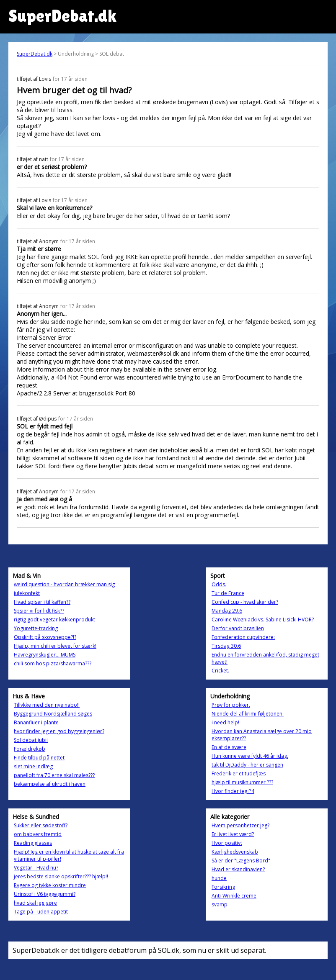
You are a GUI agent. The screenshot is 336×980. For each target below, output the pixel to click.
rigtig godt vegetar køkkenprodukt (54, 620)
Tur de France (228, 593)
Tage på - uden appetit (41, 912)
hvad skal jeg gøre (35, 903)
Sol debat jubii (31, 740)
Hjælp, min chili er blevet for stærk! (55, 646)
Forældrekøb (30, 749)
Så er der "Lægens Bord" (241, 861)
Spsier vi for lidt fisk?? (39, 611)
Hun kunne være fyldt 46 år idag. (250, 756)
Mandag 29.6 (227, 611)
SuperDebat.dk (35, 54)
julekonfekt (27, 593)
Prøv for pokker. (231, 705)
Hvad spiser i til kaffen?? (42, 602)
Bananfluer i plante (36, 722)
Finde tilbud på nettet (39, 758)
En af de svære (229, 747)
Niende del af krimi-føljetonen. (248, 714)
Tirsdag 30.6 (226, 646)
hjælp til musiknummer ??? (242, 782)
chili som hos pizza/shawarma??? (53, 663)
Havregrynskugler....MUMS (45, 655)
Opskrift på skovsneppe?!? (45, 637)
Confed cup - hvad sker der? (245, 602)
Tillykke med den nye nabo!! (47, 705)
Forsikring (223, 887)
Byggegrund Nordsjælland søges (53, 714)
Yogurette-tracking (36, 628)
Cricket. (220, 671)
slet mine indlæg (33, 766)
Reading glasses (33, 843)
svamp (220, 904)
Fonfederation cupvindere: (243, 637)
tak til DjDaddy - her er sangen (247, 765)
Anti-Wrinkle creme (234, 896)
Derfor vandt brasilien (238, 628)
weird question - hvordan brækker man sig (64, 584)
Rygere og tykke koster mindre (50, 885)
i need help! (225, 722)
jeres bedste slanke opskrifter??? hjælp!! (61, 876)
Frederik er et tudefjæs (239, 773)
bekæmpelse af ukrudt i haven (50, 784)
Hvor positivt (227, 843)
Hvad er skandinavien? (238, 869)
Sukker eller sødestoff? (41, 825)
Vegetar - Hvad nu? (36, 868)
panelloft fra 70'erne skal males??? (54, 775)
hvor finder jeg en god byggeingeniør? (59, 731)
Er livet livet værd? (233, 834)
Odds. (219, 584)
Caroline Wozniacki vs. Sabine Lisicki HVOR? (263, 620)
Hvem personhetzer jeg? (240, 825)
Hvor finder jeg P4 (233, 791)
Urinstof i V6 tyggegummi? (45, 894)
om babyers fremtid (38, 834)
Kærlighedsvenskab (235, 852)
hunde (219, 878)
